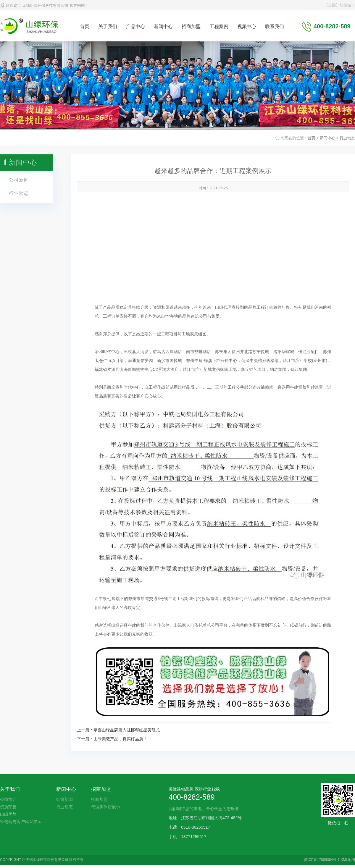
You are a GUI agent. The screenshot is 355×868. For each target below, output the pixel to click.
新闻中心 (163, 26)
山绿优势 (8, 814)
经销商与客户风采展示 (21, 822)
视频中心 (247, 26)
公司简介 (8, 799)
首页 (85, 26)
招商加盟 (191, 26)
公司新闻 (19, 180)
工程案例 (219, 26)
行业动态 (347, 138)
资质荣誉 (8, 807)
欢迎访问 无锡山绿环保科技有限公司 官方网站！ (44, 5)
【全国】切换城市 (340, 5)
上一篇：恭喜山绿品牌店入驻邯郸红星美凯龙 (118, 730)
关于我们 (108, 26)
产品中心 (135, 26)
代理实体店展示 (106, 807)
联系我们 (275, 26)
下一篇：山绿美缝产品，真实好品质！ (112, 739)
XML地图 (348, 860)
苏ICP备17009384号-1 (322, 860)
